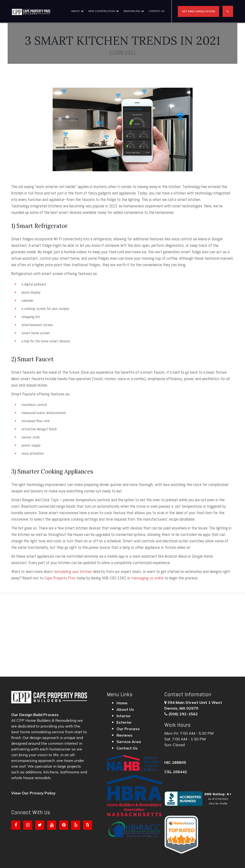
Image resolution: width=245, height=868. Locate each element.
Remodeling (132, 11)
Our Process (128, 729)
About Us (125, 709)
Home (122, 703)
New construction (102, 11)
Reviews (125, 735)
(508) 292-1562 (183, 714)
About (75, 11)
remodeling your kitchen (73, 571)
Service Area (129, 742)
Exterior (124, 722)
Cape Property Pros (60, 578)
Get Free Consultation (198, 11)
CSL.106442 (176, 772)
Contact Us (156, 11)
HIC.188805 (175, 762)
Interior (124, 716)
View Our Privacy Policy (33, 793)
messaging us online (148, 578)
